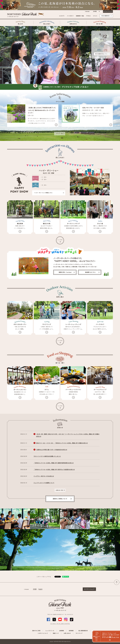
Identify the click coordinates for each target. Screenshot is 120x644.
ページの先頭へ (117, 582)
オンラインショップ (108, 11)
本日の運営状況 (105, 16)
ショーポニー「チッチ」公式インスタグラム (60, 624)
